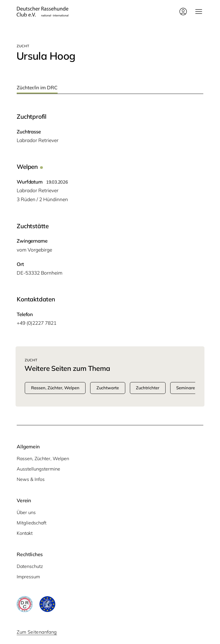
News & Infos (31, 479)
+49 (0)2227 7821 (37, 323)
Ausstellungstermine (38, 469)
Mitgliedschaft (32, 523)
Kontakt (25, 533)
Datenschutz (30, 566)
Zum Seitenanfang (37, 632)
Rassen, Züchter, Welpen (43, 458)
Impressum (28, 577)
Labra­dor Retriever (38, 140)
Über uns (26, 512)
